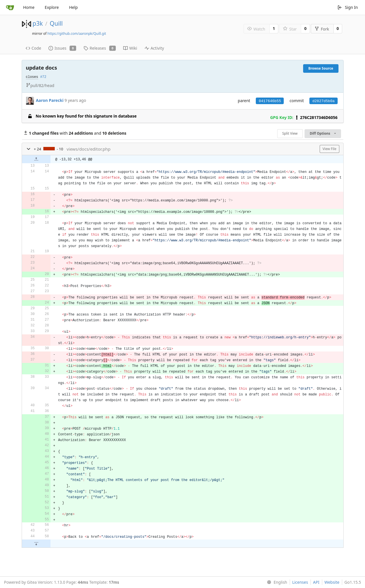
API (316, 582)
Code (34, 48)
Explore (52, 7)
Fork (322, 29)
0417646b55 (270, 101)
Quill (56, 23)
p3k (38, 23)
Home (29, 7)
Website (332, 582)
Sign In (348, 7)
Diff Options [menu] (323, 133)
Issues (62, 48)
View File (329, 149)
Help (73, 7)
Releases (100, 48)
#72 (43, 77)
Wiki (130, 48)
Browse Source (321, 68)
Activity (154, 48)
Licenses (300, 582)
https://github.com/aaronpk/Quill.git (77, 34)
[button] (29, 149)
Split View (290, 133)
